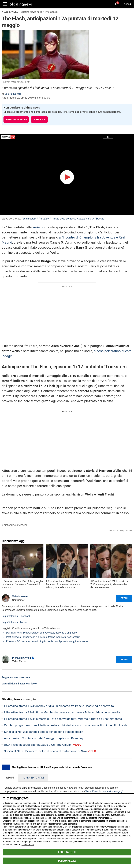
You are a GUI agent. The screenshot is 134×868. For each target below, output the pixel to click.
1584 (69, 806)
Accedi (128, 4)
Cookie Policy (28, 845)
